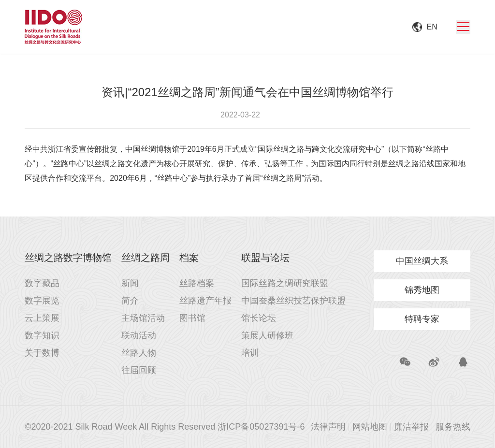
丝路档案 (197, 283)
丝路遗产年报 (205, 301)
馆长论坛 (259, 318)
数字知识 (42, 335)
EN (432, 27)
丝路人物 (139, 353)
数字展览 (42, 301)
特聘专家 (422, 319)
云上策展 (42, 318)
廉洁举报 (411, 427)
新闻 (130, 283)
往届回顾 (139, 370)
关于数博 (42, 353)
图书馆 (192, 318)
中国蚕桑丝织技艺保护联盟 (293, 301)
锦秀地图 (422, 290)
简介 (130, 301)
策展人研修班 (267, 335)
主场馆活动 (143, 318)
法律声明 (328, 427)
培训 (250, 353)
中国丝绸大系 (422, 261)
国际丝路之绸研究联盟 (285, 283)
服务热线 (453, 427)
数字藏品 (42, 283)
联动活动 (139, 335)
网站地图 (370, 427)
